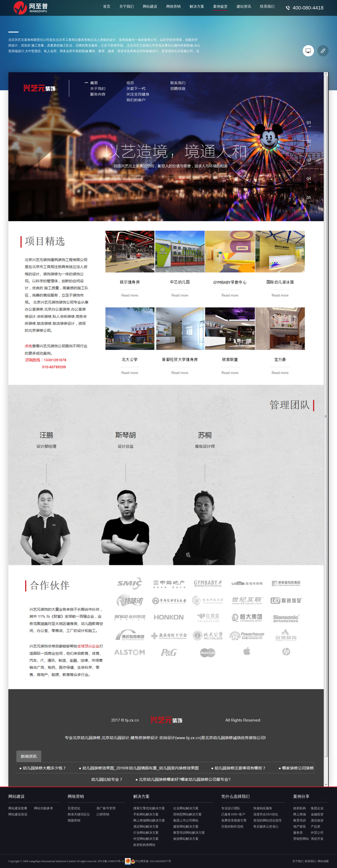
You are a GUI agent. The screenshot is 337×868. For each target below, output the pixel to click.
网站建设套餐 (18, 808)
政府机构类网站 (144, 845)
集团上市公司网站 (186, 820)
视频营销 (74, 820)
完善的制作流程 (232, 827)
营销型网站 (301, 839)
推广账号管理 (106, 808)
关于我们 (127, 6)
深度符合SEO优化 (266, 814)
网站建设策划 (18, 814)
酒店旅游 (317, 820)
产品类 (316, 827)
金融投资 (317, 814)
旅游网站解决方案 (186, 839)
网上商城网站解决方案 (149, 820)
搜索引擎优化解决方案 (149, 808)
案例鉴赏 (220, 6)
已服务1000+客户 (233, 814)
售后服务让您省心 (266, 827)
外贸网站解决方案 (146, 839)
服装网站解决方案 (186, 827)
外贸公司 (317, 833)
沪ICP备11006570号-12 (111, 861)
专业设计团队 (231, 808)
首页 (107, 6)
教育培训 (300, 820)
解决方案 (197, 6)
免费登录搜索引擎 (234, 820)
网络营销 (173, 6)
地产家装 (300, 827)
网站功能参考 (44, 808)
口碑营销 (103, 814)
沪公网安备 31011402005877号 (151, 861)
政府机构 (300, 808)
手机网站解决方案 (146, 814)
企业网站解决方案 (186, 808)
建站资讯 (244, 6)
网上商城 (300, 814)
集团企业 (317, 808)
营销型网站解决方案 (187, 814)
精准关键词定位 (79, 814)
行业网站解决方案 (146, 833)
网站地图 (323, 861)
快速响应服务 (263, 808)
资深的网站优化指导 (268, 820)
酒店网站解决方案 (146, 827)
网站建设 (150, 6)
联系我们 (267, 6)
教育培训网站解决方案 (189, 833)
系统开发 (317, 839)
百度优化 (74, 808)
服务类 (298, 833)
